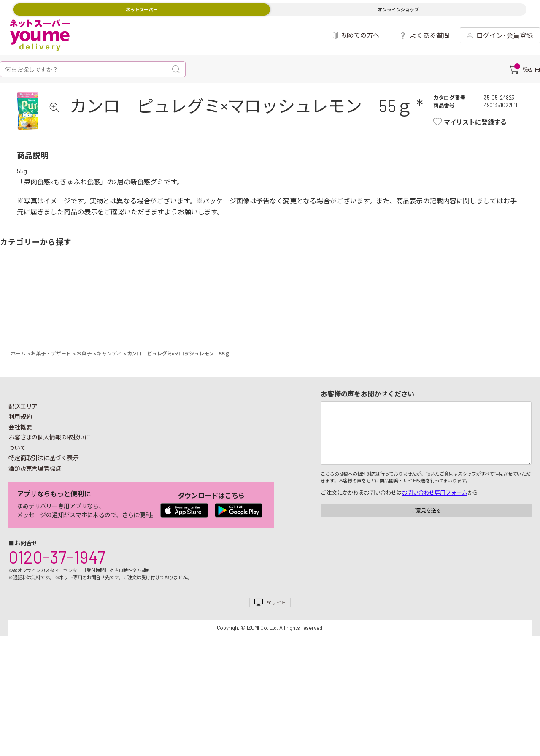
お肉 (74, 317)
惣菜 (124, 317)
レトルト (285, 317)
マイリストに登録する (484, 122)
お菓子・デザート (234, 317)
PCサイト (276, 628)
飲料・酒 (365, 317)
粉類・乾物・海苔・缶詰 (335, 317)
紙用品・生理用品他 (475, 317)
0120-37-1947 (57, 583)
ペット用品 (525, 317)
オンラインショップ (398, 9)
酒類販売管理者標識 (35, 494)
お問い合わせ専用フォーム (435, 518)
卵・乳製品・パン (154, 317)
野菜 (15, 317)
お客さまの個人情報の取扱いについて (49, 468)
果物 (44, 317)
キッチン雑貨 (416, 317)
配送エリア (23, 432)
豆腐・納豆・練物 (255, 317)
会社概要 (20, 453)
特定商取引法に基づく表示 (43, 484)
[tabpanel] (45, 124)
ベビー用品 (496, 317)
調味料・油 (314, 317)
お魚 (95, 317)
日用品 (445, 317)
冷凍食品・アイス (175, 317)
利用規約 (20, 442)
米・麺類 (205, 317)
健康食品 (394, 317)
